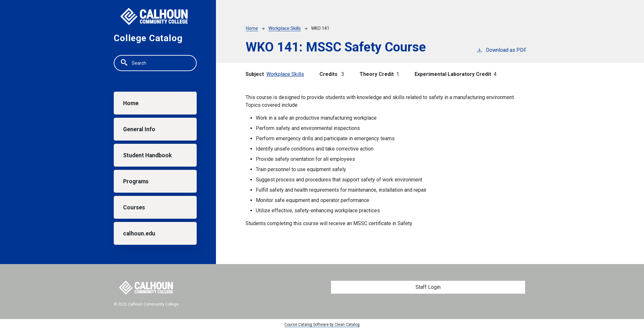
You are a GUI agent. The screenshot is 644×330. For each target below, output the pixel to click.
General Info (139, 129)
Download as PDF (501, 50)
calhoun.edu (139, 234)
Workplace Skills (285, 28)
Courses (134, 207)
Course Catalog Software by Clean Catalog (322, 325)
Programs (136, 181)
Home (131, 103)
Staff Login (428, 287)
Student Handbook (147, 155)
